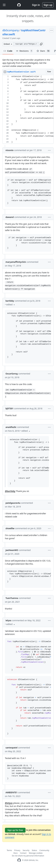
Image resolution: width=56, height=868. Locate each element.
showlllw (10, 528)
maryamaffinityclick (16, 262)
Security (26, 850)
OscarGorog (12, 374)
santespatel (11, 748)
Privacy (17, 850)
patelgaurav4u (13, 503)
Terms (9, 850)
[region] (28, 109)
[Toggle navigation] (4, 5)
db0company (11, 30)
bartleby (10, 301)
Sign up (48, 5)
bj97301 (9, 408)
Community (44, 850)
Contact (23, 853)
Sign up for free (15, 830)
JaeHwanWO (12, 550)
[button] (41, 44)
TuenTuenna (12, 598)
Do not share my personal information (28, 856)
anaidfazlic (11, 427)
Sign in (36, 5)
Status (34, 850)
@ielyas (9, 803)
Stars (44, 51)
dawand (10, 217)
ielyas (8, 620)
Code (8, 51)
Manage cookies (36, 853)
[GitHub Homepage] (19, 860)
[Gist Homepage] (19, 5)
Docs (16, 853)
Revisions (24, 51)
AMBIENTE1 (11, 792)
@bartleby (10, 491)
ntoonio (9, 150)
